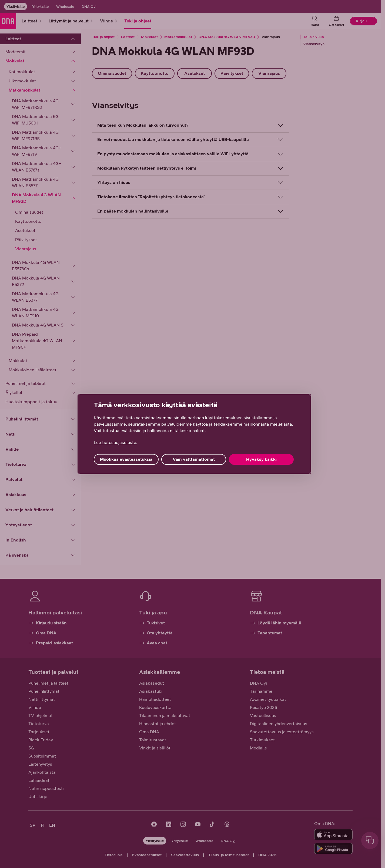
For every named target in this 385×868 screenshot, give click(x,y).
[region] (194, 434)
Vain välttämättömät (194, 459)
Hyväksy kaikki (261, 459)
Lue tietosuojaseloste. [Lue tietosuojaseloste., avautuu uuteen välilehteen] (115, 443)
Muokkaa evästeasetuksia (126, 459)
